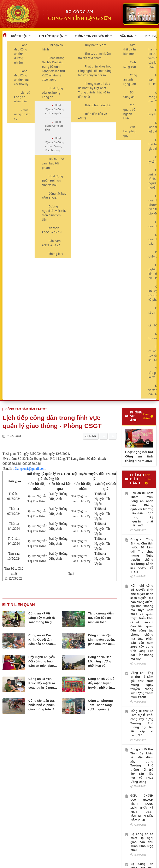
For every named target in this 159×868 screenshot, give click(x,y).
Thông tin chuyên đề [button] (92, 36)
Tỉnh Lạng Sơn (130, 64)
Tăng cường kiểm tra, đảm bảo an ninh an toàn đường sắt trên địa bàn (101, 618)
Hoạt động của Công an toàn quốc (54, 109)
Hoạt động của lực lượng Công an (52, 93)
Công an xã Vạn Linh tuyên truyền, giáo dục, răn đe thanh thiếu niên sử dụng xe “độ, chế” (102, 640)
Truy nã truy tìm (95, 45)
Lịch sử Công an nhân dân (22, 97)
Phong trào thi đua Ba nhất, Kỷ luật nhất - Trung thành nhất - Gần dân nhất (94, 90)
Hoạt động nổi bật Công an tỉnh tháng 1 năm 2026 (139, 456)
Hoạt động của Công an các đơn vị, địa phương (54, 144)
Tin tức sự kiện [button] (51, 36)
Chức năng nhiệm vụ (22, 114)
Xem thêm (148, 416)
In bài (91, 436)
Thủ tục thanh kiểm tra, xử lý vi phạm (95, 56)
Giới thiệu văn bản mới (130, 49)
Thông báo (56, 254)
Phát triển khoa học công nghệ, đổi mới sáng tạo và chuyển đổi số (95, 71)
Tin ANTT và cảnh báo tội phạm (53, 163)
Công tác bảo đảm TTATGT (54, 196)
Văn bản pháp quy (130, 131)
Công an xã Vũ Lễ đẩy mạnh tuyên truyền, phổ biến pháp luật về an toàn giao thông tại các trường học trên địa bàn (102, 683)
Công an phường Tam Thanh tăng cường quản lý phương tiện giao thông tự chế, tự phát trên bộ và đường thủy (101, 705)
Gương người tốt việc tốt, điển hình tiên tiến (54, 213)
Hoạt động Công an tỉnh (54, 126)
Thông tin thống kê (98, 105)
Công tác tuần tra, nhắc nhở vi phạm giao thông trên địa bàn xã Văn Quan (42, 705)
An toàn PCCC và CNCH (52, 230)
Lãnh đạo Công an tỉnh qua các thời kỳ (22, 77)
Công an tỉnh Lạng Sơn (130, 79)
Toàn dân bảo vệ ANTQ (93, 116)
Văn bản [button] (127, 36)
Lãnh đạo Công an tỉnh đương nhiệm (21, 54)
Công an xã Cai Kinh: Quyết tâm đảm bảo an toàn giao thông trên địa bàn (42, 640)
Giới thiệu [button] (20, 36)
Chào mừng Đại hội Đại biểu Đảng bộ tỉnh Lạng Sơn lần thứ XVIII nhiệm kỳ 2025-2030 (53, 69)
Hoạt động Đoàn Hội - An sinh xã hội (52, 181)
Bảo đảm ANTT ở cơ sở (51, 243)
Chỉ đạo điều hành (54, 47)
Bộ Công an (129, 94)
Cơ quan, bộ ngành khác (129, 112)
